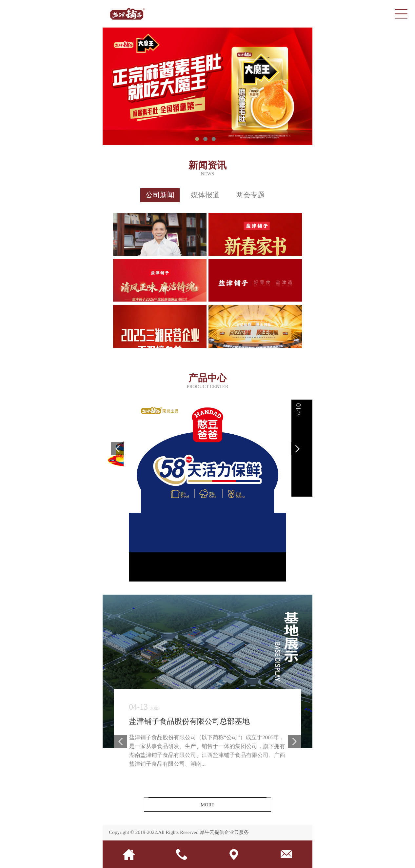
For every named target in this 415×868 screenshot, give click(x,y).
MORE (207, 805)
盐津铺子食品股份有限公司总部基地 (189, 722)
